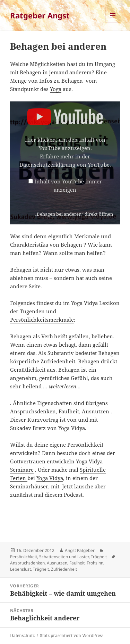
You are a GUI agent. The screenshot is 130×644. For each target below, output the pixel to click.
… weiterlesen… (62, 386)
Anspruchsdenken (27, 563)
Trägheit (99, 557)
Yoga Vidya (50, 478)
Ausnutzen (57, 563)
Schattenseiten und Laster (64, 557)
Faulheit (77, 563)
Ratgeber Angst (40, 15)
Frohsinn (95, 563)
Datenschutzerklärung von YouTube (64, 165)
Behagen (31, 72)
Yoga (56, 89)
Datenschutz (22, 635)
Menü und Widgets (113, 22)
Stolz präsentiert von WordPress (72, 635)
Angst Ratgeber (80, 550)
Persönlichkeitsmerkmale (42, 320)
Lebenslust (20, 569)
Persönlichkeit (24, 557)
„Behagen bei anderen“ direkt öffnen (74, 214)
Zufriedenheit (64, 569)
